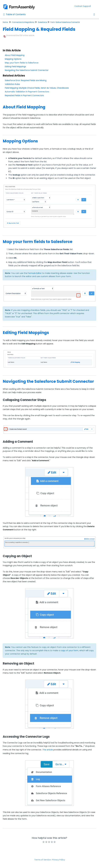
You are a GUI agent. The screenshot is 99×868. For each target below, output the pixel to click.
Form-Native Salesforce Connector (65, 22)
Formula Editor (35, 273)
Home (5, 22)
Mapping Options (13, 59)
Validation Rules (12, 84)
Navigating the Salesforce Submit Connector (27, 70)
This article (48, 750)
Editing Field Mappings (15, 66)
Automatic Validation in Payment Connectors (27, 92)
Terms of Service (42, 860)
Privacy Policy (58, 860)
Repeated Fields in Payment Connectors (24, 95)
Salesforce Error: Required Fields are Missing (26, 80)
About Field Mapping (15, 55)
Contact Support (83, 6)
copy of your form (69, 650)
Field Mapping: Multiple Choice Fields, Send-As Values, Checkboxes (37, 88)
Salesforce (42, 22)
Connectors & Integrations (23, 22)
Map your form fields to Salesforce (22, 63)
